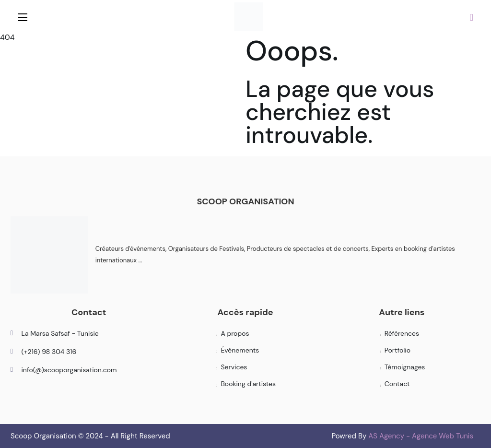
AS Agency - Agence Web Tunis (421, 436)
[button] (472, 17)
